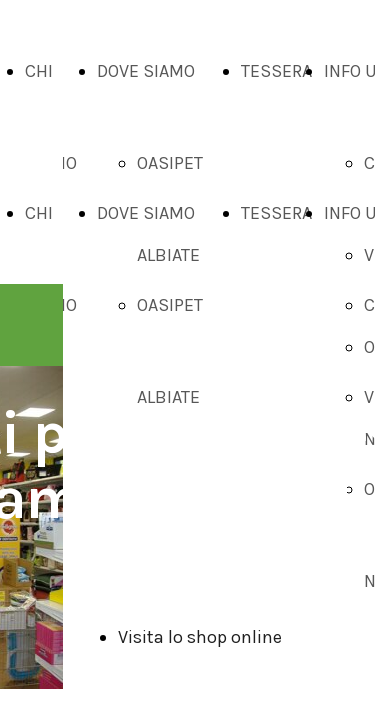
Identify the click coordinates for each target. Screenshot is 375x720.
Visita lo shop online (200, 637)
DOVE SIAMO (146, 71)
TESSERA (276, 71)
